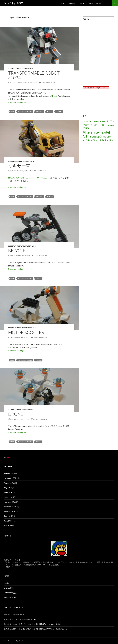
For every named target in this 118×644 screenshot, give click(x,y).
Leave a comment (48, 83)
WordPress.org (10, 597)
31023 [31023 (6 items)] (92, 121)
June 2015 (8, 521)
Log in (6, 583)
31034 (12, 112)
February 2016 (10, 502)
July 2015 (8, 516)
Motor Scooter (26, 332)
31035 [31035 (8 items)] (102, 125)
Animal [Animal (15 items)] (87, 136)
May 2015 (8, 526)
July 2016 (8, 488)
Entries (9, 588)
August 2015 (9, 511)
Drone (16, 414)
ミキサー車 (19, 166)
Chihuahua (20, 615)
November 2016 (11, 478)
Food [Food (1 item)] (84, 140)
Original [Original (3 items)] (89, 140)
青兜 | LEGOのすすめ (13, 619)
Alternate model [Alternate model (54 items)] (96, 132)
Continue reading (17, 102)
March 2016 (9, 497)
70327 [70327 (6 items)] (86, 128)
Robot (50, 112)
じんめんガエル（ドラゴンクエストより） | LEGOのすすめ (28, 624)
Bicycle (17, 251)
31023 (12, 197)
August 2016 (9, 483)
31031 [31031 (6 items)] (103, 121)
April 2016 (8, 492)
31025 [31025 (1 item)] (97, 122)
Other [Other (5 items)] (96, 140)
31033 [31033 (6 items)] (86, 125)
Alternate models (68, 3)
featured (39, 112)
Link (108, 3)
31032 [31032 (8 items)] (110, 121)
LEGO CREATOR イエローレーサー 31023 (28, 178)
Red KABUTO (30, 619)
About (99, 3)
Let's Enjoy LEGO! (13, 3)
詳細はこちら (12, 567)
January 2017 (9, 473)
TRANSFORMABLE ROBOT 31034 (34, 75)
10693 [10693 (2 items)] (85, 122)
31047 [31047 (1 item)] (112, 125)
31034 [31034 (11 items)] (94, 125)
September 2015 (11, 507)
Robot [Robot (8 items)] (103, 140)
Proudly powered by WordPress (15, 641)
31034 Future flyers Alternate (22, 68)
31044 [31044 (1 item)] (107, 125)
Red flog (59, 624)
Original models (87, 3)
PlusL (55, 96)
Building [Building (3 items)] (95, 137)
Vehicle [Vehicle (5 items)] (110, 140)
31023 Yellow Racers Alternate (22, 161)
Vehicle (59, 112)
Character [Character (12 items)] (105, 136)
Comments (10, 593)
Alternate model (25, 112)
